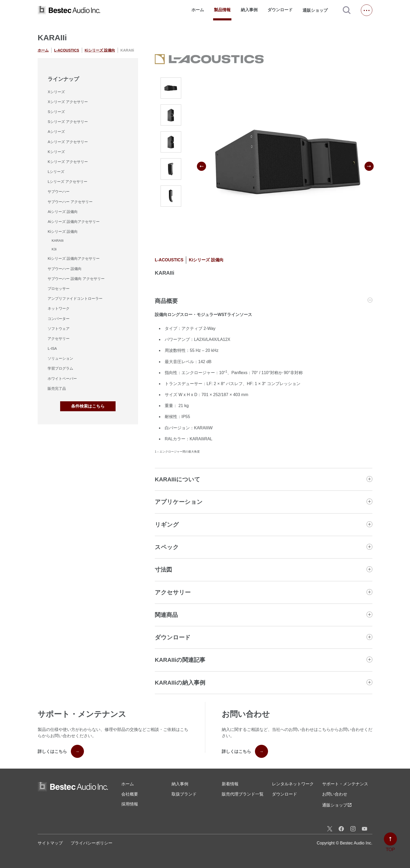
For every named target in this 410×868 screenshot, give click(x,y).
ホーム (198, 10)
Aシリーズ (56, 132)
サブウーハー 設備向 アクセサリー (76, 279)
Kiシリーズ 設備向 (100, 50)
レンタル (293, 784)
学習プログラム (60, 368)
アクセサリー (59, 339)
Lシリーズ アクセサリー (67, 182)
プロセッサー (59, 289)
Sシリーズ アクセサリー (68, 122)
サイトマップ (50, 843)
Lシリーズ (56, 172)
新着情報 (230, 784)
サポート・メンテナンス (345, 784)
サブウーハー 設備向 (65, 269)
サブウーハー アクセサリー (70, 202)
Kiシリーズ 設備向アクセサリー (73, 258)
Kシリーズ (56, 152)
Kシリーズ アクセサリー (68, 162)
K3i (54, 249)
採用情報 (130, 804)
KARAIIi (58, 241)
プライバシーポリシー (92, 843)
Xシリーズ (56, 92)
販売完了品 (57, 388)
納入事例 (249, 10)
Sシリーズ (56, 112)
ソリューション (60, 358)
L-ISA (52, 348)
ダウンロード (280, 10)
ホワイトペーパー (62, 379)
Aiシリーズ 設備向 (62, 212)
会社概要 (130, 794)
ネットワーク (59, 308)
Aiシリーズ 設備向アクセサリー (73, 222)
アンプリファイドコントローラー (75, 298)
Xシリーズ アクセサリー (68, 102)
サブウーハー (59, 191)
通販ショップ (317, 10)
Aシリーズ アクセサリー (68, 142)
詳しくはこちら (61, 751)
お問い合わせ (335, 794)
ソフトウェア (59, 329)
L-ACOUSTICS (67, 50)
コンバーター (59, 319)
